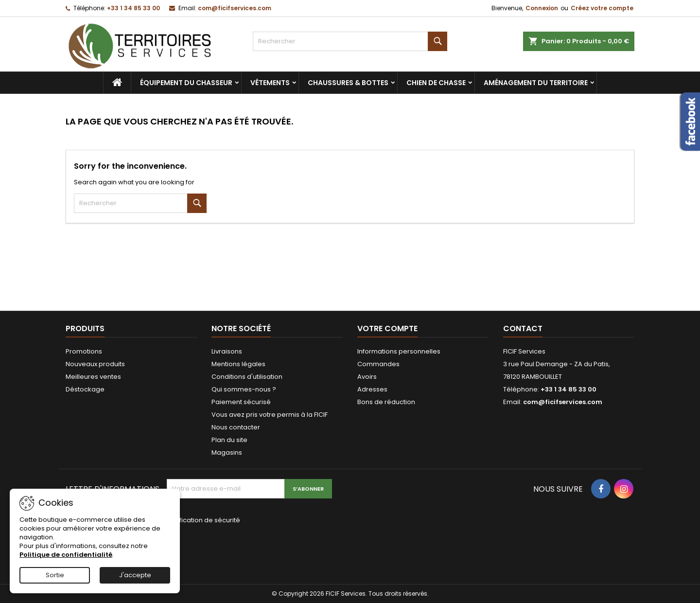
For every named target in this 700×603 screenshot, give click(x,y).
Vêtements (270, 83)
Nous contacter (236, 427)
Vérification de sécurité (203, 520)
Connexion (542, 8)
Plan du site (229, 440)
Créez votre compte (602, 8)
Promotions (84, 351)
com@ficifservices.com (235, 8)
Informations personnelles (399, 351)
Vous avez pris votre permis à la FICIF (270, 415)
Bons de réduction (386, 402)
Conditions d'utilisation (247, 377)
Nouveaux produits (95, 364)
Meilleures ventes (93, 377)
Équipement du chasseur (186, 83)
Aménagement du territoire (536, 83)
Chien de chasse (436, 83)
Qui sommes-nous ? (244, 389)
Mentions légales (238, 364)
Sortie (55, 575)
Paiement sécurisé (241, 402)
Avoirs (367, 377)
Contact (523, 328)
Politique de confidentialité (66, 555)
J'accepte (135, 575)
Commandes (378, 364)
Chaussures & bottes (348, 83)
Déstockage (85, 389)
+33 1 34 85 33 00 (133, 8)
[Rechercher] (350, 41)
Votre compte (387, 328)
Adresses (372, 389)
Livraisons (227, 351)
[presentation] (232, 548)
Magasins (227, 452)
